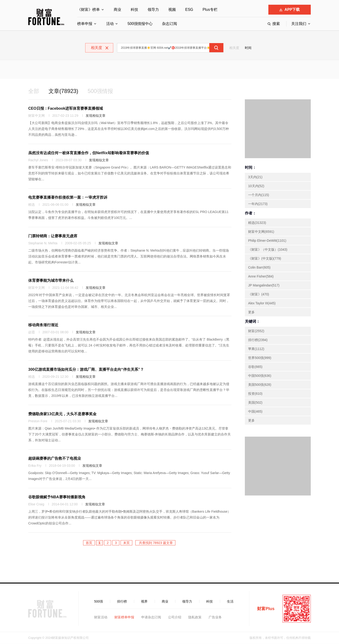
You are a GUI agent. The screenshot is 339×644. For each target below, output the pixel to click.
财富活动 (101, 617)
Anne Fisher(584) (261, 277)
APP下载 (290, 10)
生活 (230, 602)
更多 (251, 312)
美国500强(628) (260, 385)
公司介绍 (175, 617)
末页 (126, 543)
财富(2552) (256, 331)
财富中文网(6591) (261, 232)
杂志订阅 (169, 24)
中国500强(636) (260, 376)
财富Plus (266, 609)
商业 (117, 10)
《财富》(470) (259, 294)
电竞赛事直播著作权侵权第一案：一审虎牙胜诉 (68, 198)
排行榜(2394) (258, 340)
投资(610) (255, 394)
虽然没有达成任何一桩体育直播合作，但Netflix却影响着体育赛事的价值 (89, 153)
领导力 (153, 10)
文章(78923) (64, 91)
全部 (34, 91)
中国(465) (255, 412)
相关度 (234, 48)
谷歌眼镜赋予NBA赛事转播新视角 (57, 497)
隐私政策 (195, 617)
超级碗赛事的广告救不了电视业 (55, 459)
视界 (144, 602)
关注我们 (299, 24)
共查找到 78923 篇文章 (155, 543)
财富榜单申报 (124, 617)
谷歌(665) (255, 367)
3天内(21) (255, 177)
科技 (134, 10)
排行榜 (122, 602)
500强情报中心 (140, 24)
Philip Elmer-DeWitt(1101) (267, 241)
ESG (189, 10)
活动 (110, 24)
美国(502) (255, 403)
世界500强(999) (260, 358)
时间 (248, 48)
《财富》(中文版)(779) (265, 259)
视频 (172, 10)
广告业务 (215, 617)
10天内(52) (256, 186)
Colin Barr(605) (259, 268)
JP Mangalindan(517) (264, 286)
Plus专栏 (210, 10)
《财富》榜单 (89, 10)
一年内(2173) (258, 204)
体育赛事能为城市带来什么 (51, 281)
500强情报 (102, 91)
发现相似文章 (96, 116)
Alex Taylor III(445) (262, 303)
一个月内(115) (259, 195)
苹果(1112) (256, 349)
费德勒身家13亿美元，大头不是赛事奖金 (62, 414)
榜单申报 (85, 24)
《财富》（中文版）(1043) (268, 250)
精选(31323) (257, 223)
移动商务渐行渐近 (43, 325)
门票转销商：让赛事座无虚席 (53, 236)
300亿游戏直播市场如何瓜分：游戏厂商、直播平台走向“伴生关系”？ (86, 370)
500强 (99, 602)
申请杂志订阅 (151, 617)
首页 (89, 543)
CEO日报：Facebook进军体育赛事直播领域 (66, 109)
